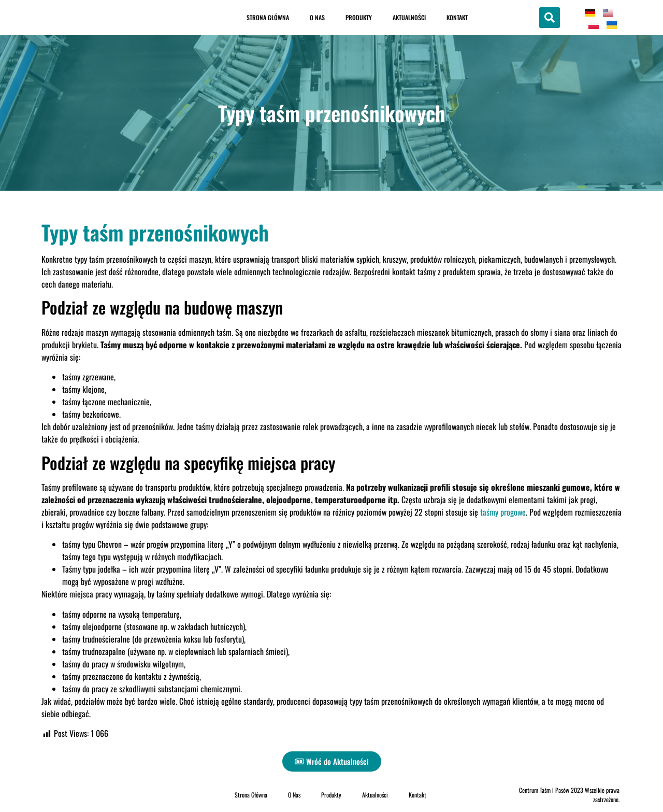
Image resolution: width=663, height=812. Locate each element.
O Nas (317, 17)
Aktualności (409, 17)
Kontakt (457, 17)
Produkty (359, 17)
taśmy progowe (503, 512)
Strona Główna (268, 17)
